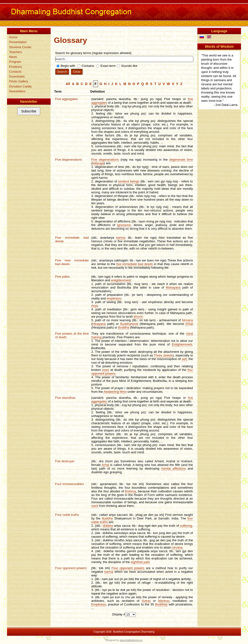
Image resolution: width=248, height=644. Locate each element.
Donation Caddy (20, 86)
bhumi (138, 317)
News (13, 57)
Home (13, 37)
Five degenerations (69, 160)
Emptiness (99, 604)
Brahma (131, 491)
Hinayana (99, 324)
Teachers (16, 52)
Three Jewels (163, 355)
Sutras (146, 601)
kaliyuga (98, 163)
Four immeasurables (70, 484)
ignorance (124, 225)
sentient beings (129, 181)
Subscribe (29, 111)
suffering (186, 526)
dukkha (108, 526)
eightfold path (140, 562)
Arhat (189, 324)
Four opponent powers (71, 568)
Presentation (18, 42)
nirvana (177, 547)
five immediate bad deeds (135, 264)
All (68, 84)
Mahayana (173, 287)
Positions (16, 67)
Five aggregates (66, 99)
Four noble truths (67, 515)
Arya (95, 306)
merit (95, 506)
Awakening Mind (115, 392)
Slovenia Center (20, 47)
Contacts (15, 72)
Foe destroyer (65, 461)
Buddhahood (129, 324)
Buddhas (161, 604)
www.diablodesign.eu (131, 640)
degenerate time (181, 160)
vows (106, 370)
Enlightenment (182, 344)
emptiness (114, 298)
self (184, 359)
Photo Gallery (19, 81)
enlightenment (121, 280)
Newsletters (17, 91)
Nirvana (188, 320)
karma (121, 238)
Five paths (62, 277)
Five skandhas (65, 398)
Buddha (124, 327)
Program (15, 62)
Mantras (164, 601)
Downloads (17, 76)
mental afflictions (174, 468)
